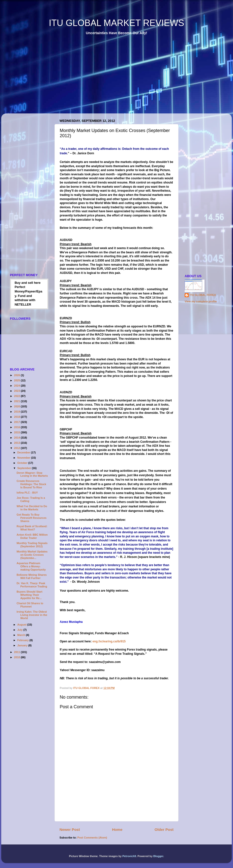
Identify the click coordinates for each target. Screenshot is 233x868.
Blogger (158, 856)
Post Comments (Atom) (92, 838)
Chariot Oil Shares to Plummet (30, 605)
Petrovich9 (129, 856)
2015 (17, 432)
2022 (17, 396)
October (23, 463)
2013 (17, 443)
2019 (17, 412)
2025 (17, 380)
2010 (17, 657)
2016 (17, 427)
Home (117, 829)
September (25, 468)
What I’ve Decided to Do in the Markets (32, 508)
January (23, 645)
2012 (17, 448)
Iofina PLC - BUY (27, 493)
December (24, 452)
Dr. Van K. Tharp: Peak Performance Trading (32, 585)
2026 (17, 375)
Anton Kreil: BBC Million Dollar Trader (32, 536)
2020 (17, 406)
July (20, 630)
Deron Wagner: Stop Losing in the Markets (32, 474)
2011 (17, 652)
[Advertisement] (87, 78)
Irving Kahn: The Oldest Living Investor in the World (32, 615)
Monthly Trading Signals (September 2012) (32, 545)
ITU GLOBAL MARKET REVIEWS (116, 23)
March (22, 635)
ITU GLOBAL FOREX (203, 295)
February (23, 640)
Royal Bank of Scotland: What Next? (32, 528)
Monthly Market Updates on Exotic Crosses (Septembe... (32, 555)
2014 (17, 438)
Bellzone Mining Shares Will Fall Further (32, 576)
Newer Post (70, 829)
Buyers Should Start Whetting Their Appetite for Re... (29, 595)
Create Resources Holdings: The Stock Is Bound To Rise (31, 484)
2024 (17, 386)
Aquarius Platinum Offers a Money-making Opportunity (31, 566)
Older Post (164, 829)
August (22, 625)
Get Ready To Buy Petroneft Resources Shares (32, 518)
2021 (17, 401)
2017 (17, 422)
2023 (17, 391)
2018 (17, 417)
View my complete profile (201, 301)
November (24, 458)
